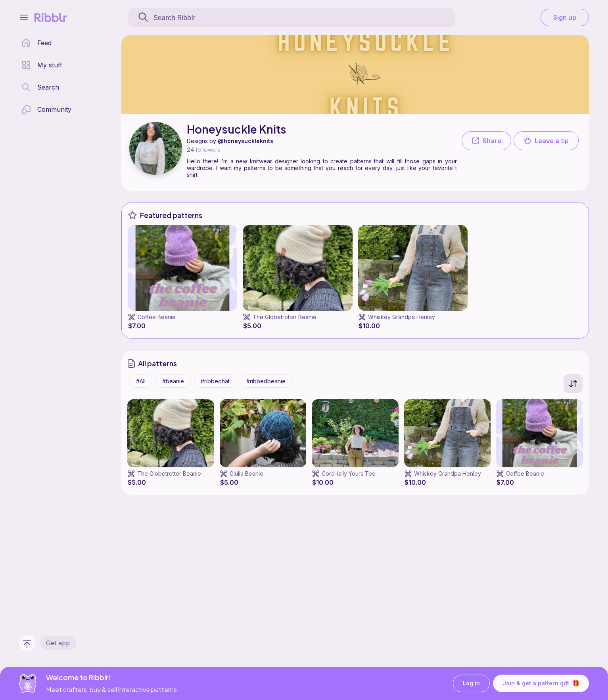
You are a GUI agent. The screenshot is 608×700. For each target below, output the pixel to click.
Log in (471, 684)
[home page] (36, 43)
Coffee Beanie (157, 317)
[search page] (40, 87)
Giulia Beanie (246, 473)
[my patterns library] (42, 65)
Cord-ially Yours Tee (349, 473)
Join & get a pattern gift (541, 683)
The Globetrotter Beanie (285, 317)
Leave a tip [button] (546, 141)
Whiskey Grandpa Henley (402, 317)
